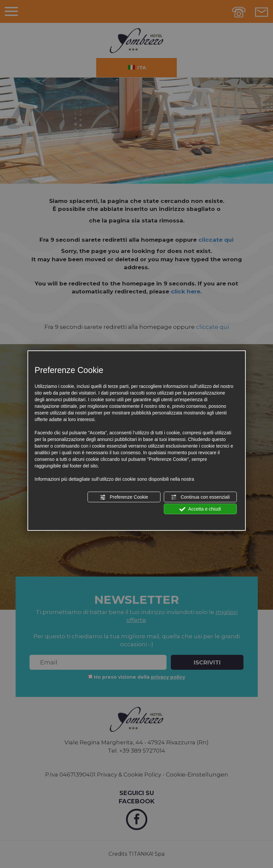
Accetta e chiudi (200, 509)
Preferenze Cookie (124, 497)
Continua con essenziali (200, 497)
